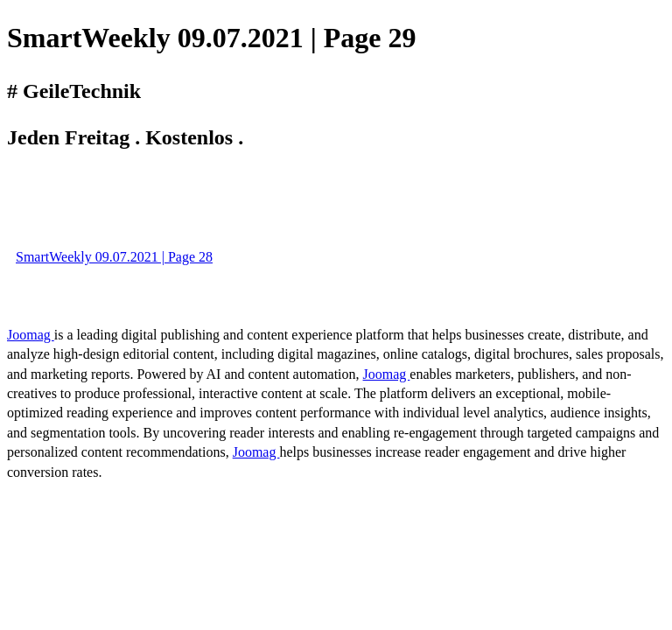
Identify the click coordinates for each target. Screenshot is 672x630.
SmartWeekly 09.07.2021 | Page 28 (114, 257)
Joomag (31, 335)
